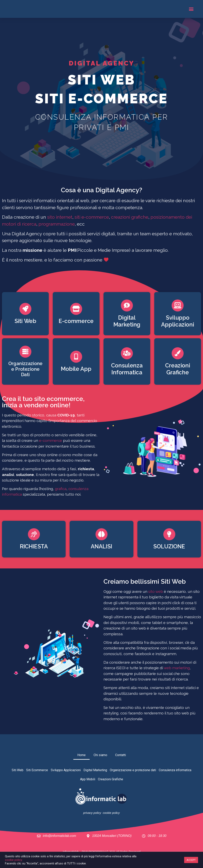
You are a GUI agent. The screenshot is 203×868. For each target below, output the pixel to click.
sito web (156, 591)
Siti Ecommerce (37, 770)
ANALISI (101, 547)
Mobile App (76, 369)
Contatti (121, 755)
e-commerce (51, 440)
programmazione (57, 224)
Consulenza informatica (175, 770)
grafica (61, 489)
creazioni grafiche (130, 217)
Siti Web (25, 322)
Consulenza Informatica (127, 369)
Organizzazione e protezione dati (133, 770)
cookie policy (111, 813)
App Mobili (88, 779)
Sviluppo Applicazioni (178, 322)
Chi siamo (100, 755)
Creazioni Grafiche (178, 369)
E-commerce (76, 322)
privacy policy (92, 813)
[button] (191, 9)
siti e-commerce (92, 217)
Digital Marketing (127, 322)
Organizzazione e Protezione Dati (25, 369)
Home (81, 755)
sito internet (60, 217)
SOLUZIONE (169, 547)
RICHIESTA (34, 547)
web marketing (177, 668)
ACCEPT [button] (191, 860)
